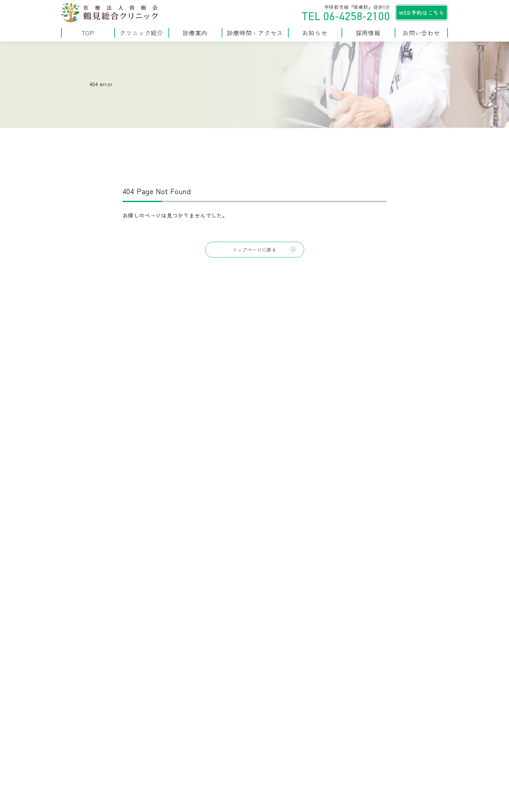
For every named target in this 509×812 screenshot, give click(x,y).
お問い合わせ (421, 33)
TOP (88, 33)
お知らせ (315, 33)
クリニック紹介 (142, 33)
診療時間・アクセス (255, 33)
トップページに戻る (255, 250)
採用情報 (368, 33)
